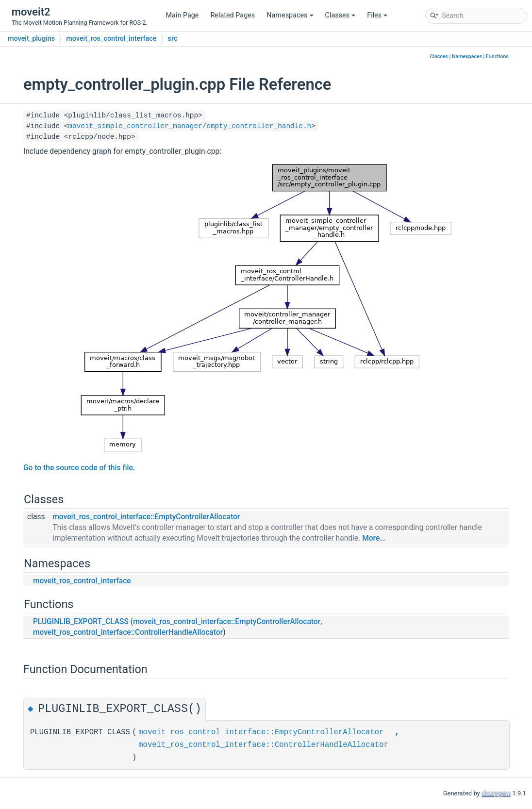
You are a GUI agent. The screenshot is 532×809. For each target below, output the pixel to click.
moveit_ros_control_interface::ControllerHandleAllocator (128, 632)
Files (377, 15)
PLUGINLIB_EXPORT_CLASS (81, 622)
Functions (497, 57)
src (173, 39)
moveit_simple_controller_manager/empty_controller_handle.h (190, 126)
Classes (341, 15)
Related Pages (233, 15)
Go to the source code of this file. (79, 468)
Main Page (183, 15)
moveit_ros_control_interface (111, 39)
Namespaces (290, 15)
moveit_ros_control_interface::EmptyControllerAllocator (146, 517)
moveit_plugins (31, 39)
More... (374, 538)
